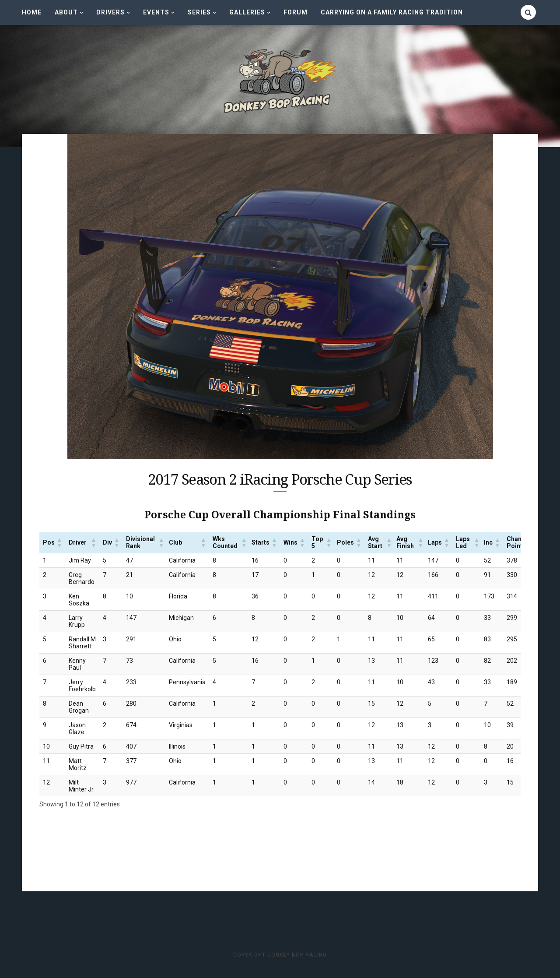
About (66, 12)
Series (199, 12)
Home (32, 12)
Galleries (247, 12)
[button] (59, 543)
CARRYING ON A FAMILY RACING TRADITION (392, 12)
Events (156, 12)
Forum (296, 12)
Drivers (110, 12)
